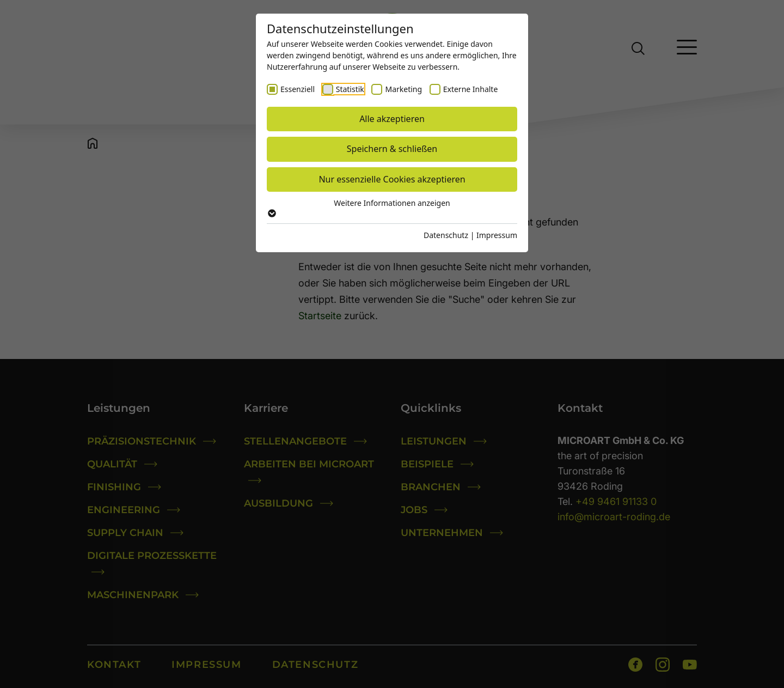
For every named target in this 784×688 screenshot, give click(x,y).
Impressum (497, 235)
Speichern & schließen (392, 149)
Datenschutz (446, 235)
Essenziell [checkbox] (298, 89)
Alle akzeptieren (392, 119)
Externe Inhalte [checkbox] (471, 89)
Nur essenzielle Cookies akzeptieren (392, 179)
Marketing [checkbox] (403, 89)
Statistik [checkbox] (350, 89)
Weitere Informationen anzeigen (392, 208)
